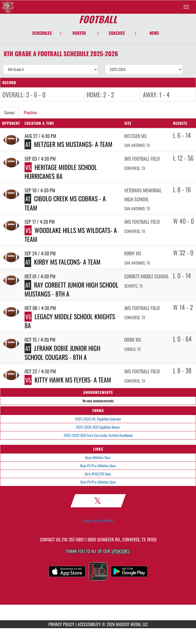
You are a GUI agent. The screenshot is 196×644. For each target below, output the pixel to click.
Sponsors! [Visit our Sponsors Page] (121, 551)
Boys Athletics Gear (98, 457)
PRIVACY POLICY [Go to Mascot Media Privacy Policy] (61, 624)
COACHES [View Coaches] (117, 33)
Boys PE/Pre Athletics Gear (98, 466)
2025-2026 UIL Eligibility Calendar (98, 419)
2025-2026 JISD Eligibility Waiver (98, 427)
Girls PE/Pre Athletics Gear (98, 482)
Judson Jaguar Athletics (98, 521)
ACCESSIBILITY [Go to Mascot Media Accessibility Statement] (89, 624)
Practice (30, 112)
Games (9, 112)
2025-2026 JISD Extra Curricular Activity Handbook (98, 435)
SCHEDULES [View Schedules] (42, 33)
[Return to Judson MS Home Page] (8, 7)
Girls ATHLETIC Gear (98, 474)
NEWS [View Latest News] (154, 33)
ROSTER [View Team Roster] (79, 33)
